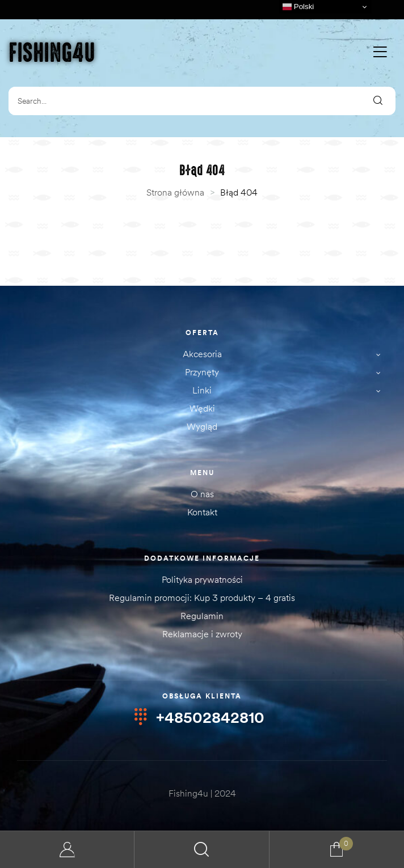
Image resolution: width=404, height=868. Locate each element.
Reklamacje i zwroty (202, 634)
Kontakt (202, 512)
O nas (202, 494)
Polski (298, 7)
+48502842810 (210, 718)
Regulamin (202, 616)
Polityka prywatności (202, 579)
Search (202, 850)
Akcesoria (285, 355)
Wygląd (202, 426)
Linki (290, 391)
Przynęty (286, 373)
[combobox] (184, 101)
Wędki (202, 408)
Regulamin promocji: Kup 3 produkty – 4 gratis (202, 598)
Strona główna (175, 192)
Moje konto (67, 850)
